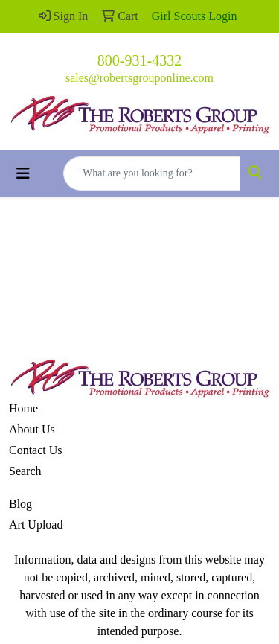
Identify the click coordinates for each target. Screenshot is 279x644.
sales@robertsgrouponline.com (139, 78)
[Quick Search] (152, 173)
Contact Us (36, 450)
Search (25, 471)
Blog (20, 504)
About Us (32, 429)
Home (23, 408)
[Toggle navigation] (23, 173)
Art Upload (36, 525)
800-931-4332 (139, 60)
